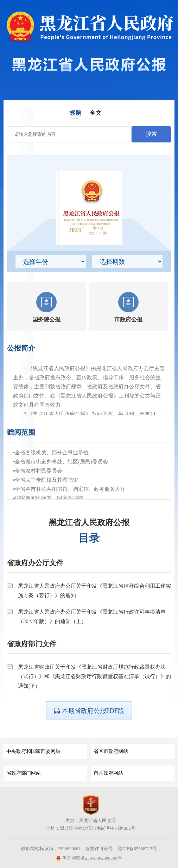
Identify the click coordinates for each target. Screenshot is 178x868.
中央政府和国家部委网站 (33, 751)
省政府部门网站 (24, 773)
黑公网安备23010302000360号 (89, 858)
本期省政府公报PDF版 (89, 711)
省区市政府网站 (111, 751)
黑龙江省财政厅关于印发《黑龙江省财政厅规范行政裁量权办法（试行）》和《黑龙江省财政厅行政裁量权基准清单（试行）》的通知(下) (94, 676)
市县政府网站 (108, 773)
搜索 (151, 134)
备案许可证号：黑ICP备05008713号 (121, 849)
